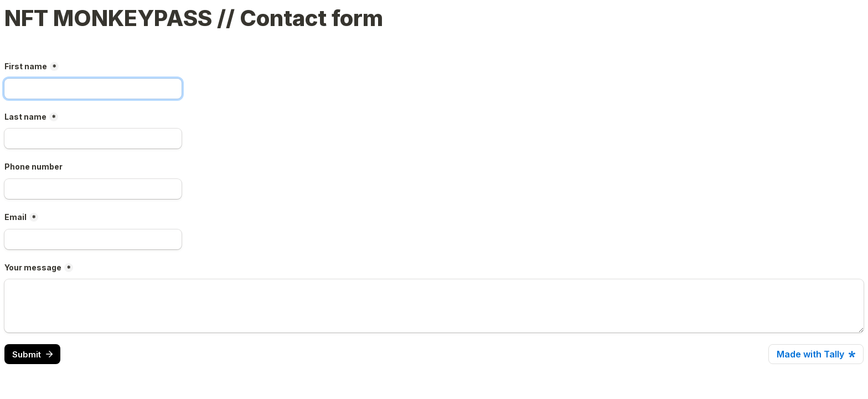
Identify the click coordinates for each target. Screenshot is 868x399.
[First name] (93, 89)
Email (15, 217)
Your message (33, 267)
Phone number (33, 167)
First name (26, 66)
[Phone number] (93, 189)
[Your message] (434, 306)
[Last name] (93, 139)
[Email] (93, 239)
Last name (25, 117)
